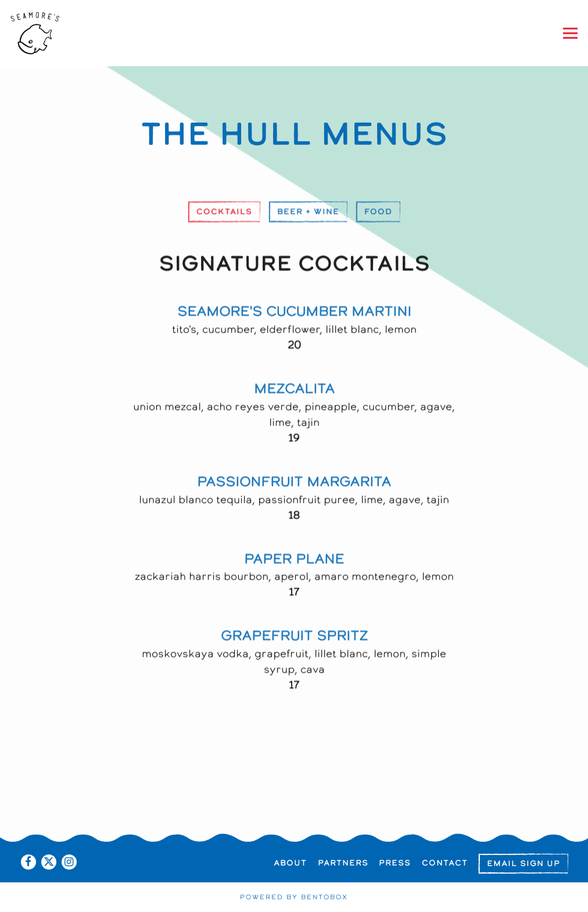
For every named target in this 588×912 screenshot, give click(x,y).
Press (395, 863)
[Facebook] (28, 862)
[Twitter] (49, 862)
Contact (445, 863)
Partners (343, 863)
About (290, 863)
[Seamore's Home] (48, 33)
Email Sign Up (524, 864)
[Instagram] (69, 862)
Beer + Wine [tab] (308, 213)
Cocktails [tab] (224, 213)
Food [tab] (378, 213)
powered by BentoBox (294, 897)
